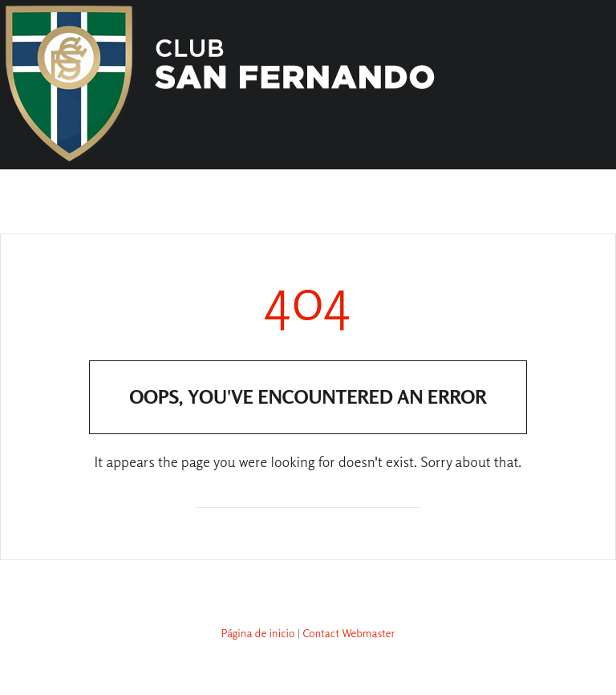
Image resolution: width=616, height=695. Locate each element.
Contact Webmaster (349, 633)
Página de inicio (258, 633)
